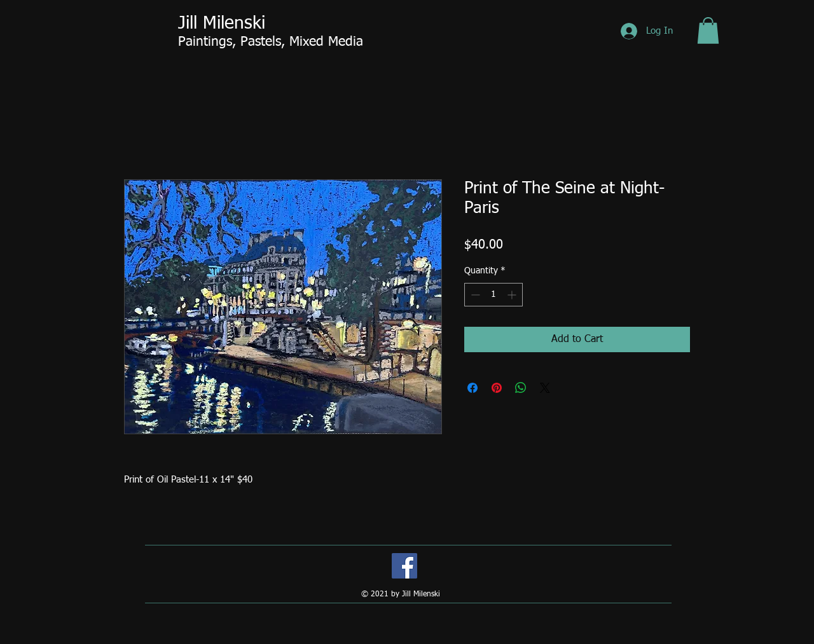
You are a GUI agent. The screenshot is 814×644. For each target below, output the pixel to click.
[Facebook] (404, 566)
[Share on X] (545, 388)
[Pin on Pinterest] (497, 388)
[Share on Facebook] (473, 388)
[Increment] (513, 295)
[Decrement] (474, 295)
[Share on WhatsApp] (521, 388)
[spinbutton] (493, 295)
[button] (708, 31)
